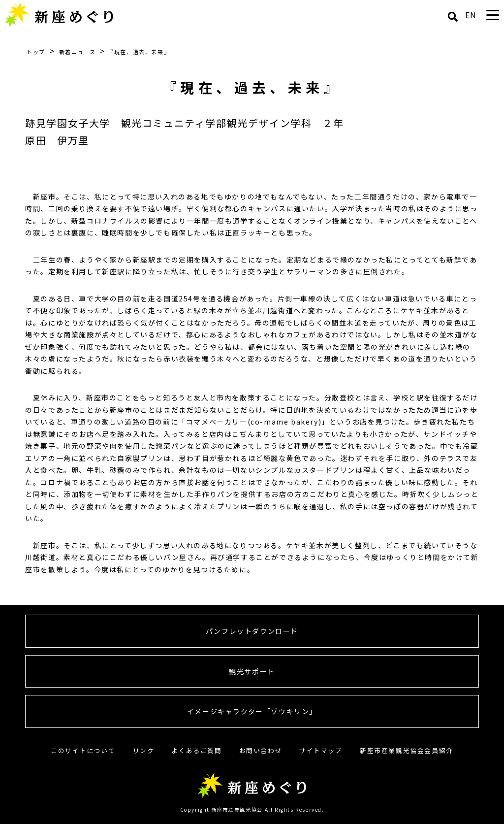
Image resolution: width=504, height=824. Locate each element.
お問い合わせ (261, 750)
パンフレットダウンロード (252, 631)
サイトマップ (321, 750)
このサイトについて (83, 750)
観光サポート (252, 671)
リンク (144, 750)
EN (471, 15)
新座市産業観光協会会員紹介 (407, 750)
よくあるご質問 (196, 750)
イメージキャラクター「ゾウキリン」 (252, 711)
